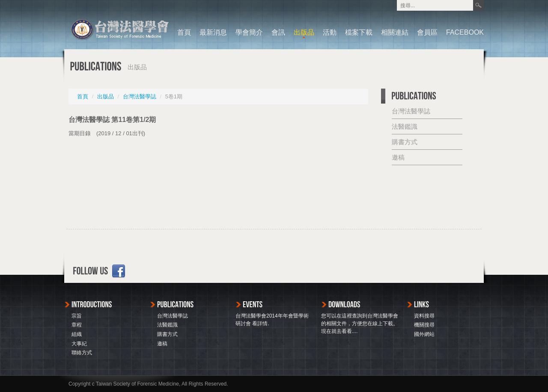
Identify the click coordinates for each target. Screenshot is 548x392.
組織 (77, 334)
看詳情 (260, 324)
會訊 (278, 33)
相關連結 (395, 33)
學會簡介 (249, 33)
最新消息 (213, 33)
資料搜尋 (424, 316)
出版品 (304, 33)
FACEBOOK (465, 33)
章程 (77, 325)
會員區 (427, 33)
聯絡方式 (82, 353)
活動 (330, 33)
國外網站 (424, 334)
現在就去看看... (339, 331)
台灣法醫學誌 (140, 97)
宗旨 (77, 316)
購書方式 (405, 142)
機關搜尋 (424, 325)
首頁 (184, 33)
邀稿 (398, 157)
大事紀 (79, 344)
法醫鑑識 (405, 126)
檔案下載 (359, 33)
